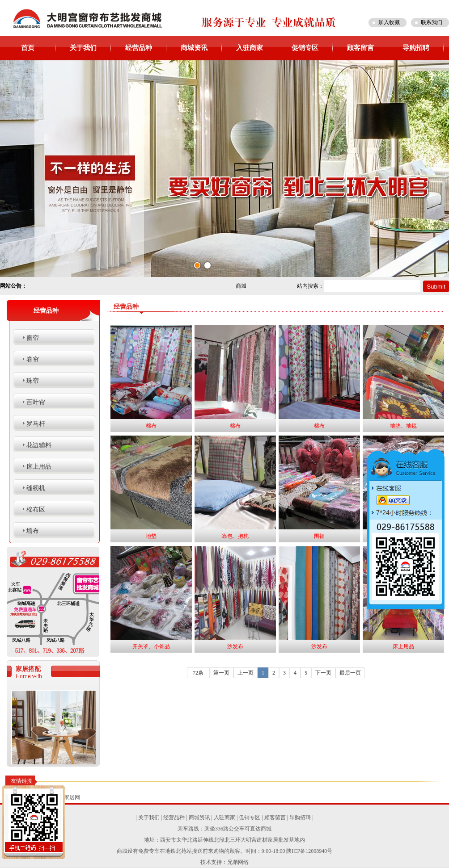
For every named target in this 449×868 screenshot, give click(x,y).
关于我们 (83, 48)
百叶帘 (36, 402)
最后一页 (350, 673)
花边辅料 (39, 445)
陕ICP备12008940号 (309, 851)
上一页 (246, 673)
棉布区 (36, 509)
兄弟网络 (238, 862)
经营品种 (139, 48)
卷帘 (33, 359)
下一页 (323, 673)
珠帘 (33, 381)
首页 (28, 48)
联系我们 (432, 22)
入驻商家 (250, 48)
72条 (198, 673)
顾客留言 (360, 48)
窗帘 (33, 338)
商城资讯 (194, 48)
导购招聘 (416, 48)
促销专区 (305, 48)
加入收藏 (389, 22)
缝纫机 (36, 488)
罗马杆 (36, 424)
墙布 (33, 531)
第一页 (221, 673)
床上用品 (39, 467)
